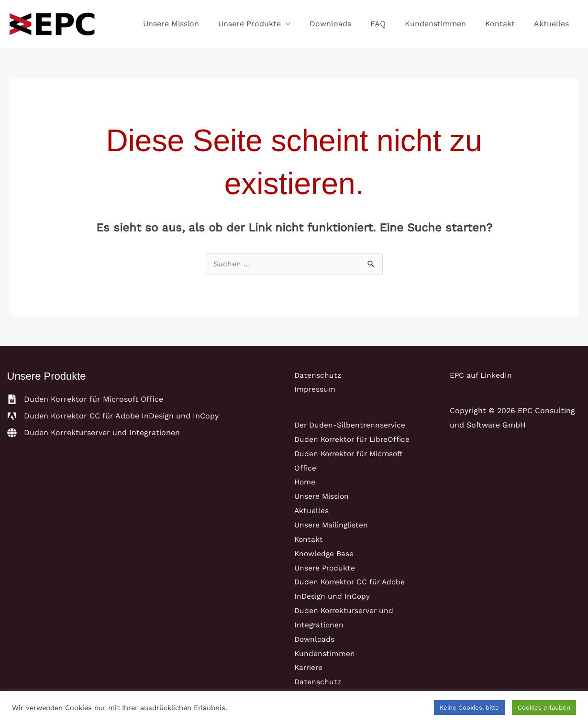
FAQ (391, 24)
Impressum (315, 389)
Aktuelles (553, 24)
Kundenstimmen (445, 24)
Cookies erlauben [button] (544, 708)
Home (305, 482)
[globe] (94, 433)
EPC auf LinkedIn (481, 376)
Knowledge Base (325, 553)
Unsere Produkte (271, 24)
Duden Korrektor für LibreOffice (355, 440)
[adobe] (113, 417)
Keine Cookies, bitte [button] (469, 708)
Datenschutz (318, 376)
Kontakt (506, 24)
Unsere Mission (196, 24)
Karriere (309, 667)
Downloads (348, 24)
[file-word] (85, 400)
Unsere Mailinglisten (332, 525)
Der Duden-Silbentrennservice (351, 425)
